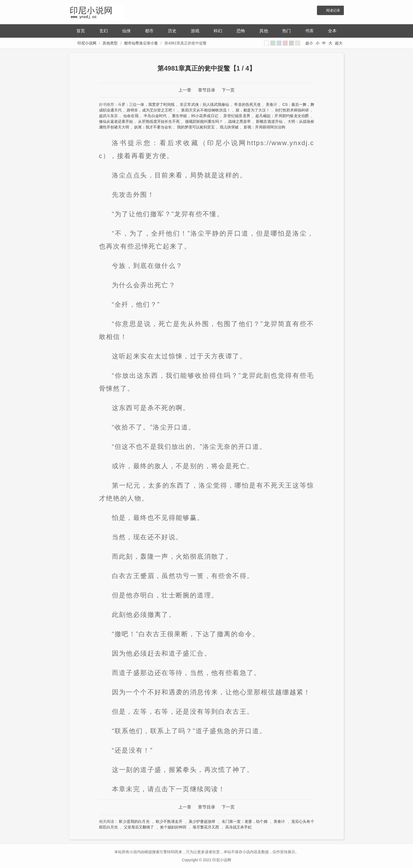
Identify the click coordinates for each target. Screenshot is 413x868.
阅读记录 (333, 10)
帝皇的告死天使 (247, 104)
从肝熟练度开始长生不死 (159, 121)
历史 (172, 31)
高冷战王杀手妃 (238, 827)
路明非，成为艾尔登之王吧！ (151, 110)
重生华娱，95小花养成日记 (195, 116)
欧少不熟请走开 (169, 821)
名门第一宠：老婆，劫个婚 (245, 821)
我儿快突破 (229, 127)
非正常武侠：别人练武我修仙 (204, 104)
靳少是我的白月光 (134, 821)
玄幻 (104, 31)
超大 (339, 43)
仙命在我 (131, 116)
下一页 (228, 90)
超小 (309, 43)
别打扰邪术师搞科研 (292, 110)
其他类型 (110, 43)
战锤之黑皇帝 (240, 121)
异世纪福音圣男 (237, 116)
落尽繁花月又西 (206, 827)
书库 (309, 31)
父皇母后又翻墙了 (139, 827)
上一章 (185, 90)
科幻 (218, 31)
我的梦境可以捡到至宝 (196, 127)
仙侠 (126, 31)
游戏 (195, 31)
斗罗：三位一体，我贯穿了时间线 (146, 104)
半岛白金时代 (155, 116)
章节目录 (207, 90)
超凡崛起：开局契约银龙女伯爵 (282, 116)
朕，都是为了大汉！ (253, 110)
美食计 (271, 104)
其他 (264, 31)
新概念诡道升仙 (269, 121)
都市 (149, 31)
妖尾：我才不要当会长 (153, 127)
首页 (81, 31)
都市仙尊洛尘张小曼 (141, 43)
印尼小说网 (87, 43)
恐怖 (241, 31)
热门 (287, 31)
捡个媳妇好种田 (173, 827)
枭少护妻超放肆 (202, 821)
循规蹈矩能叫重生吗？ (204, 121)
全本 (332, 31)
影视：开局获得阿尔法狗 (264, 127)
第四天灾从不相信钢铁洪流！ (206, 110)
